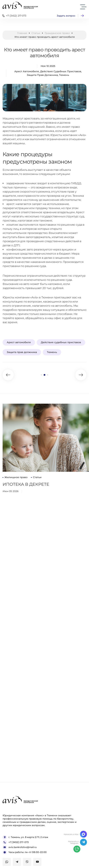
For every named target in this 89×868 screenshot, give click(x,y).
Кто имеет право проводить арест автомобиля (45, 53)
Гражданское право (57, 33)
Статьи (36, 33)
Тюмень (64, 75)
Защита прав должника (42, 75)
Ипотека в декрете (26, 484)
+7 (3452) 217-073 (14, 16)
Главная (22, 33)
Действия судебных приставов (61, 71)
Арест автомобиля (27, 71)
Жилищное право (16, 477)
